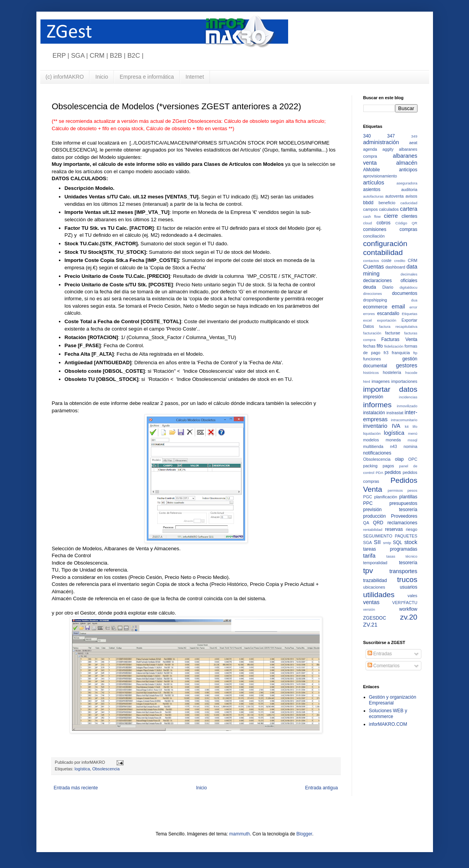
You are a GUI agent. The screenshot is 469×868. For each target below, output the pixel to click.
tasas (391, 556)
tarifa (369, 556)
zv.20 (409, 617)
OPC (413, 459)
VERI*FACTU (405, 603)
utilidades (379, 595)
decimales (409, 274)
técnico (411, 556)
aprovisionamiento (380, 176)
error (413, 307)
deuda (370, 287)
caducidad (409, 203)
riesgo (411, 529)
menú (413, 433)
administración (381, 142)
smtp (387, 543)
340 (367, 136)
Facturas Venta (399, 339)
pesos (412, 490)
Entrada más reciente (76, 788)
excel (368, 320)
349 (414, 136)
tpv (368, 571)
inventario (375, 426)
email (398, 307)
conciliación (374, 236)
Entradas (380, 654)
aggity (388, 149)
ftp (415, 353)
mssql (412, 440)
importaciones (404, 381)
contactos (371, 261)
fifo (380, 346)
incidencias (408, 397)
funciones (372, 359)
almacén (407, 163)
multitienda (373, 446)
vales (412, 596)
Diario (388, 287)
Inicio (102, 77)
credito (400, 261)
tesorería (408, 563)
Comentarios (384, 666)
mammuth (240, 834)
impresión (373, 397)
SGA (368, 542)
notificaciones (377, 453)
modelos (371, 440)
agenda (370, 149)
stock (411, 542)
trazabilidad (375, 580)
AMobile (372, 170)
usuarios (408, 587)
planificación (386, 497)
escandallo (388, 313)
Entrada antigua (322, 788)
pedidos (393, 472)
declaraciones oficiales (390, 281)
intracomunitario (404, 420)
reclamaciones (402, 523)
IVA (396, 426)
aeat (413, 143)
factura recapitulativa (398, 326)
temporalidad (375, 563)
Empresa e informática (147, 77)
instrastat (395, 413)
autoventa (394, 196)
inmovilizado (407, 406)
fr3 (386, 353)
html (367, 381)
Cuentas (374, 267)
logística (82, 769)
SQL (398, 542)
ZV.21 (370, 625)
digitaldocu (409, 287)
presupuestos (403, 503)
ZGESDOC (375, 618)
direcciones (373, 294)
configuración (385, 244)
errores (369, 314)
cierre (391, 216)
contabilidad (383, 252)
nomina (410, 446)
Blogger (304, 834)
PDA (380, 473)
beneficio (387, 203)
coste (387, 260)
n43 (393, 446)
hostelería (392, 372)
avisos (411, 196)
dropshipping (375, 300)
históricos (371, 373)
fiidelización (394, 346)
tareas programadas (390, 549)
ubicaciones (374, 587)
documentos (405, 293)
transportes (404, 571)
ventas (371, 602)
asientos (372, 189)
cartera (409, 209)
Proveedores (404, 516)
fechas (369, 346)
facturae (393, 333)
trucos (407, 580)
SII (377, 542)
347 (391, 136)
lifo (415, 426)
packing (370, 466)
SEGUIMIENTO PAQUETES (390, 536)
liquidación (372, 433)
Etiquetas (409, 314)
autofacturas (374, 196)
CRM (413, 260)
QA (366, 523)
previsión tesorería (390, 510)
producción (375, 516)
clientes (410, 216)
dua (414, 300)
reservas (394, 529)
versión (369, 609)
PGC (368, 497)
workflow (408, 609)
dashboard (395, 267)
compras (408, 229)
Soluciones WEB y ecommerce (388, 713)
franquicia (401, 353)
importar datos (390, 389)
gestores (406, 365)
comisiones (375, 229)
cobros (383, 223)
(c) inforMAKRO (65, 77)
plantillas (408, 497)
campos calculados (381, 209)
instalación (374, 413)
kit (407, 426)
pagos (388, 466)
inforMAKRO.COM (388, 724)
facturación (372, 333)
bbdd (368, 203)
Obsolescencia (106, 769)
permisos (395, 490)
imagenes (381, 381)
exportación (387, 320)
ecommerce (375, 307)
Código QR (406, 223)
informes (378, 405)
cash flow (372, 216)
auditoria (409, 189)
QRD (378, 523)
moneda (393, 440)
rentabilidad (373, 530)
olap (399, 459)
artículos (374, 183)
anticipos (408, 170)
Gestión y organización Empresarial (393, 700)
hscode (411, 373)
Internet (195, 77)
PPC (368, 503)
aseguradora (407, 183)
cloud (368, 223)
